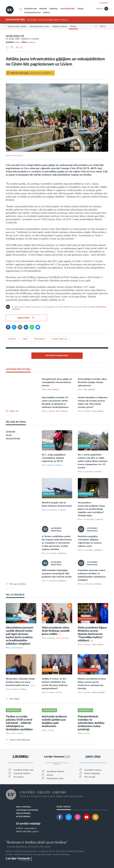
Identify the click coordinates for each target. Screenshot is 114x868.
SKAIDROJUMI (31, 9)
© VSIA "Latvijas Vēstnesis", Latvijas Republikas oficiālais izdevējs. (38, 854)
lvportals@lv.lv (31, 828)
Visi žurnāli (90, 777)
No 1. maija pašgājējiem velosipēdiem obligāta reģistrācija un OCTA (54, 458)
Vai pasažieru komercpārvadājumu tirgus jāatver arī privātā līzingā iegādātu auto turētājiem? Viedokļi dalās (91, 509)
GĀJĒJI (9, 435)
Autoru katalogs (92, 773)
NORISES (43, 9)
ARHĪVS (46, 13)
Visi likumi (19, 777)
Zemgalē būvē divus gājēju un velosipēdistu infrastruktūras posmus (57, 382)
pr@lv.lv (36, 832)
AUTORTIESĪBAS (23, 817)
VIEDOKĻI (54, 9)
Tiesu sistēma (98, 645)
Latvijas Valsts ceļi (15, 36)
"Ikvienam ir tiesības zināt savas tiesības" (37, 842)
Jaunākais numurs (93, 770)
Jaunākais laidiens (56, 771)
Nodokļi (51, 730)
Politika (59, 692)
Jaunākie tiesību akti (23, 770)
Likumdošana (17, 648)
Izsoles (50, 775)
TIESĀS (80, 9)
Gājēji (25, 339)
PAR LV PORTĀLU (23, 807)
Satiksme (32, 42)
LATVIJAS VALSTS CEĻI (18, 369)
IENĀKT (105, 3)
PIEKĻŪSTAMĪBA (23, 813)
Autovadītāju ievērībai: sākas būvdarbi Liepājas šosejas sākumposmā (92, 382)
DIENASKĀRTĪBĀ (68, 9)
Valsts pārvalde (62, 638)
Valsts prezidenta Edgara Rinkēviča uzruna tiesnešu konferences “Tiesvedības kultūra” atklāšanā (92, 634)
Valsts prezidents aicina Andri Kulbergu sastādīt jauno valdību (56, 631)
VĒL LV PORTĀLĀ (15, 595)
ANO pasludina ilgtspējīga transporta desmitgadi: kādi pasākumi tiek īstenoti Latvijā (57, 574)
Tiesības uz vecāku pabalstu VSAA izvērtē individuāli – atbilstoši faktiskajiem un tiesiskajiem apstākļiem (19, 723)
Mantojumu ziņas (55, 778)
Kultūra (23, 689)
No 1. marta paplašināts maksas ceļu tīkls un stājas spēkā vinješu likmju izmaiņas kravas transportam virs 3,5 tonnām (93, 461)
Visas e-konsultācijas (20, 740)
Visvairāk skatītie (22, 773)
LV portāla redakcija (28, 824)
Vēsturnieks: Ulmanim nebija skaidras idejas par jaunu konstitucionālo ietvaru (20, 682)
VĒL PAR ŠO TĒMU (16, 422)
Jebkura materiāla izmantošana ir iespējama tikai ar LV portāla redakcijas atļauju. (45, 851)
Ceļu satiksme (53, 390)
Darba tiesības (18, 733)
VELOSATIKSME (13, 439)
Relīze (18, 42)
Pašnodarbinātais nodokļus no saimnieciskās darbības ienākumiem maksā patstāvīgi (91, 723)
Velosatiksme (40, 339)
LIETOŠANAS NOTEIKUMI (27, 810)
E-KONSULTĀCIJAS (33, 13)
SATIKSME (11, 432)
